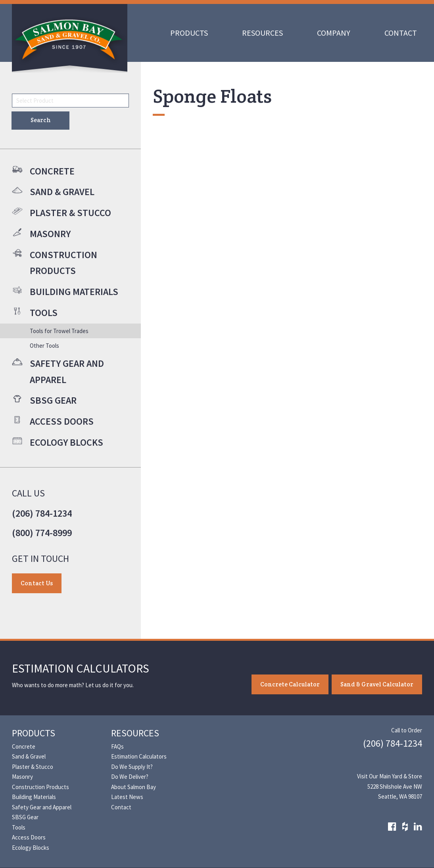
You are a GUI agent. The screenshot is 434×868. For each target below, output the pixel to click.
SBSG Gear (25, 817)
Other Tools (44, 346)
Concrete (24, 746)
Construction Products (40, 787)
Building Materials (34, 797)
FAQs (117, 746)
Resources (262, 33)
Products (189, 33)
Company (334, 33)
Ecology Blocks (31, 848)
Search (41, 120)
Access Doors (29, 837)
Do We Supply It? (132, 767)
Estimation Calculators (139, 756)
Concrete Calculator (290, 684)
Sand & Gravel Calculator (377, 684)
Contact (401, 33)
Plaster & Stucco (33, 767)
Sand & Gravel (29, 756)
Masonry (22, 777)
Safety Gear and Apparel (42, 807)
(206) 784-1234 (42, 513)
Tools (19, 827)
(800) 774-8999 (42, 533)
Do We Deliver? (130, 777)
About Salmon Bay (133, 787)
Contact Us (37, 583)
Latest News (127, 797)
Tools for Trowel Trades (59, 331)
